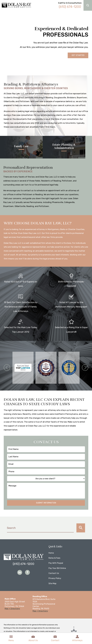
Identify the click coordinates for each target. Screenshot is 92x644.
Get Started (78, 55)
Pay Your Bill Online (57, 568)
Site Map (52, 583)
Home (51, 553)
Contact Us (54, 573)
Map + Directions (12, 609)
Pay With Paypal (56, 563)
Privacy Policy (55, 578)
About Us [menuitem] (33, 638)
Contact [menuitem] (55, 638)
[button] (88, 5)
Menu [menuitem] (11, 638)
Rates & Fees (54, 558)
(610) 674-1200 (70, 7)
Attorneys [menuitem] (77, 638)
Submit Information (46, 503)
